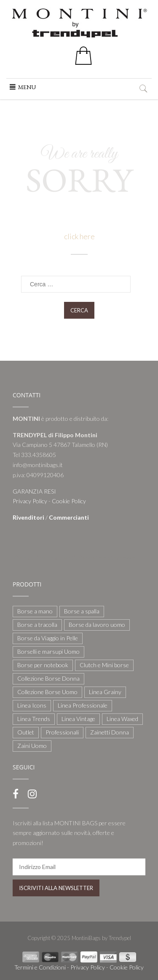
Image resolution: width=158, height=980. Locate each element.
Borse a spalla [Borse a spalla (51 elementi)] (82, 611)
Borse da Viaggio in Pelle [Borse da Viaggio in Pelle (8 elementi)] (48, 638)
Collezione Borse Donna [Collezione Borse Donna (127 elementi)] (48, 678)
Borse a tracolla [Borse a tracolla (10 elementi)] (37, 625)
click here (79, 236)
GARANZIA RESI (34, 491)
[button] (27, 87)
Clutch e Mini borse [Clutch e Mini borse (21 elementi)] (104, 665)
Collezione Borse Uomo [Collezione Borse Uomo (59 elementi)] (47, 692)
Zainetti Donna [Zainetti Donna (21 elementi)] (110, 732)
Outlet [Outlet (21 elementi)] (26, 732)
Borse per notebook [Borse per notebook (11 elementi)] (43, 665)
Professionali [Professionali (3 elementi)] (62, 732)
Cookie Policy (69, 501)
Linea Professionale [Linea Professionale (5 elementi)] (83, 705)
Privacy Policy (30, 501)
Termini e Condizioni (40, 967)
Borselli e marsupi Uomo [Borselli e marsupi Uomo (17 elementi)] (48, 651)
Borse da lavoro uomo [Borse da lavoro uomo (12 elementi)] (97, 625)
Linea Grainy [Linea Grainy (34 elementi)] (105, 692)
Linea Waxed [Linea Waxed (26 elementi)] (122, 719)
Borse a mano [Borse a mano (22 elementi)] (35, 611)
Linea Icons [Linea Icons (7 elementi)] (32, 705)
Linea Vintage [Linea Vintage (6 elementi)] (78, 719)
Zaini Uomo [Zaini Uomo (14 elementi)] (32, 746)
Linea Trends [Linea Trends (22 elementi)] (34, 719)
